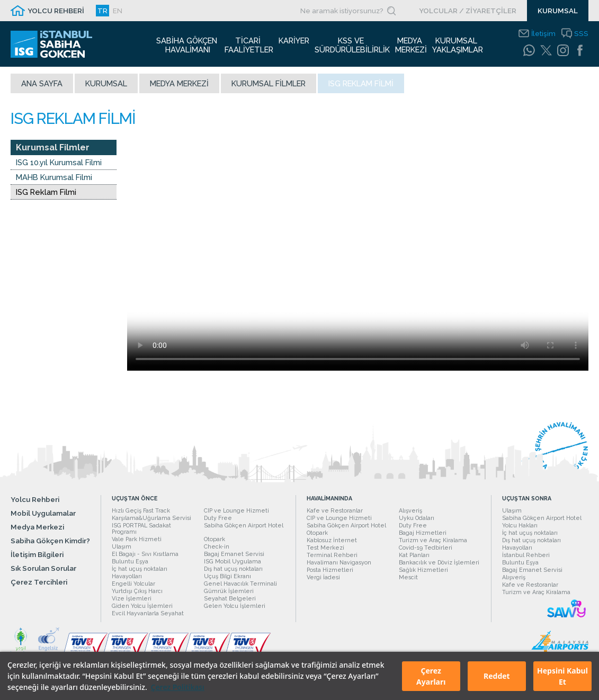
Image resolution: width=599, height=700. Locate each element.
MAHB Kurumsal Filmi (54, 181)
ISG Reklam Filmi (46, 196)
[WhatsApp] (529, 50)
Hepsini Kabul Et (562, 676)
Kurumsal (106, 87)
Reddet (497, 676)
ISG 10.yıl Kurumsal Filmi (59, 166)
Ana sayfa (42, 87)
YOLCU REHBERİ (56, 11)
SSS (581, 33)
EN (118, 11)
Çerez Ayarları (431, 676)
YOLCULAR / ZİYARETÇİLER (468, 11)
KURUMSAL (558, 11)
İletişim (543, 33)
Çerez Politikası (178, 687)
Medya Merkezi (179, 87)
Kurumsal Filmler (269, 87)
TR (102, 11)
